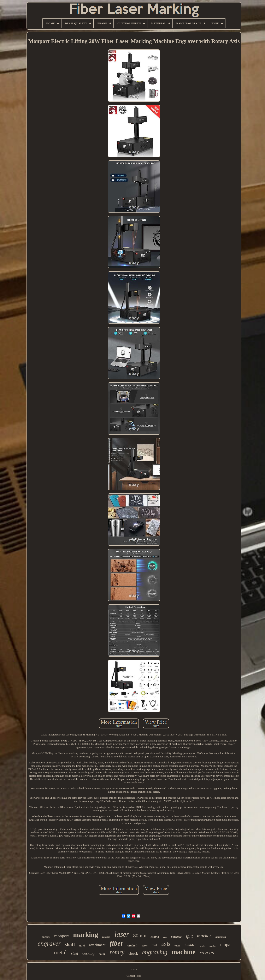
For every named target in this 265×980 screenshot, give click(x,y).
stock (202, 946)
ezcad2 (46, 937)
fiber (117, 943)
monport (62, 936)
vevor (178, 946)
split (189, 936)
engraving (155, 952)
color (102, 954)
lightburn (221, 937)
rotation (106, 937)
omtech (132, 945)
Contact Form (134, 976)
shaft (70, 944)
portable (176, 937)
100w (145, 946)
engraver (49, 943)
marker (204, 936)
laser (122, 934)
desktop (89, 953)
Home (134, 969)
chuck (133, 953)
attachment (97, 945)
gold (82, 945)
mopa (225, 944)
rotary (117, 952)
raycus (207, 953)
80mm (140, 936)
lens (165, 937)
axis (166, 944)
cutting (155, 937)
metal (60, 952)
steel (75, 953)
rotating (212, 946)
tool (154, 945)
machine (183, 952)
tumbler (190, 945)
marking (86, 935)
